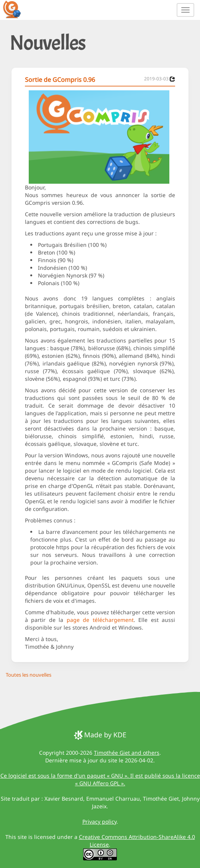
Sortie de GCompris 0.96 (60, 80)
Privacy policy (99, 821)
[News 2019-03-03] (172, 79)
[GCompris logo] (16, 9)
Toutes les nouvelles (29, 675)
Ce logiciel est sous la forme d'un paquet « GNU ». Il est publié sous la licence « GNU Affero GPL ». (100, 779)
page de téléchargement (100, 620)
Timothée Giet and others (127, 753)
